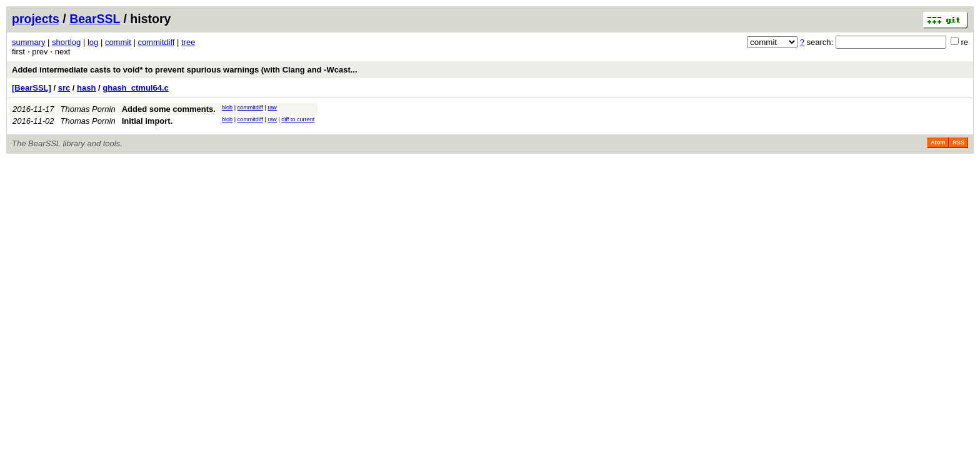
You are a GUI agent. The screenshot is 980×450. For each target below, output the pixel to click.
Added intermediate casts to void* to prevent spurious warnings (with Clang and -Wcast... (185, 70)
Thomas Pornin (88, 109)
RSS (958, 142)
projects (36, 19)
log (93, 42)
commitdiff (156, 42)
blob (227, 107)
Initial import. (147, 121)
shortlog (66, 42)
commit (118, 42)
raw (272, 107)
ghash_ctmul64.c (136, 88)
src (64, 88)
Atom (938, 142)
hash (86, 88)
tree (188, 42)
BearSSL (95, 19)
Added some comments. (169, 109)
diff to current (298, 119)
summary (28, 42)
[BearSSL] (32, 88)
